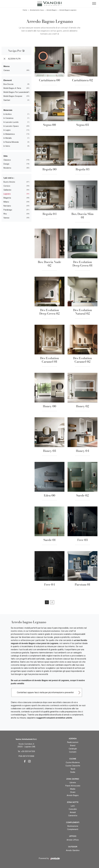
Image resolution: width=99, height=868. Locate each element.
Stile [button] (6, 156)
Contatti (73, 752)
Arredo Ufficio (73, 840)
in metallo (8, 138)
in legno (7, 130)
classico (7, 160)
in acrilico (8, 114)
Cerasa (7, 70)
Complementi (73, 829)
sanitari (7, 100)
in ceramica (8, 118)
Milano (6, 202)
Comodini (73, 809)
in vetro (7, 146)
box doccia (8, 84)
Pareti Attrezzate (73, 786)
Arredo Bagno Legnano (68, 10)
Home (25, 10)
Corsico (7, 186)
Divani (73, 792)
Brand (73, 745)
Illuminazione (73, 826)
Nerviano (7, 206)
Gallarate (7, 190)
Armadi (73, 812)
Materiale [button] (8, 110)
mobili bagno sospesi (13, 96)
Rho (5, 214)
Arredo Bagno (52, 10)
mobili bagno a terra (12, 88)
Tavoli (73, 769)
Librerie (73, 783)
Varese (6, 218)
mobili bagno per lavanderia (16, 92)
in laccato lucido (11, 122)
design (6, 164)
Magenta (7, 198)
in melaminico (9, 134)
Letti (73, 806)
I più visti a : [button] (9, 178)
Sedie (73, 772)
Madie (73, 789)
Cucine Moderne (73, 762)
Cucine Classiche (73, 766)
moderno (7, 168)
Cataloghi (73, 749)
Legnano (7, 194)
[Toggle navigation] (94, 4)
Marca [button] (7, 66)
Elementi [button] (8, 80)
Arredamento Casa (37, 10)
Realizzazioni (73, 742)
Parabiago (8, 210)
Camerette (73, 816)
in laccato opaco (11, 126)
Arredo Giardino (73, 850)
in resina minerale (11, 142)
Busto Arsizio (9, 182)
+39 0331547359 (28, 751)
